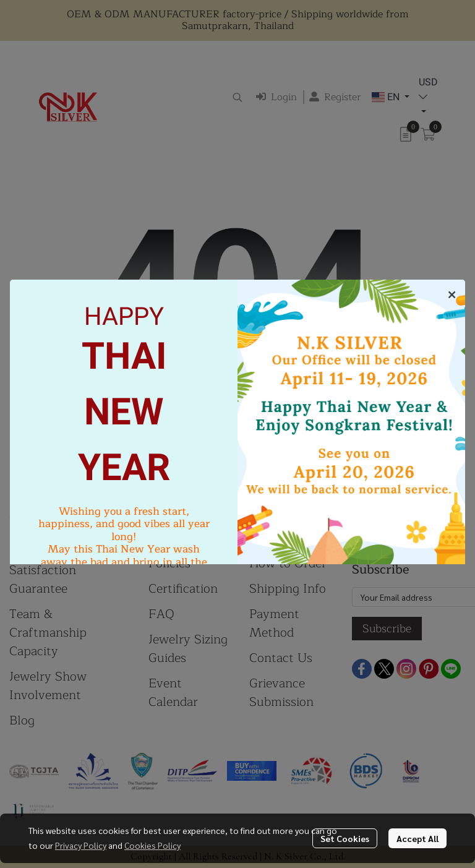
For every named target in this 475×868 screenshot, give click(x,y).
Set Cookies (345, 838)
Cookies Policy (152, 845)
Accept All (417, 838)
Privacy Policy (81, 845)
